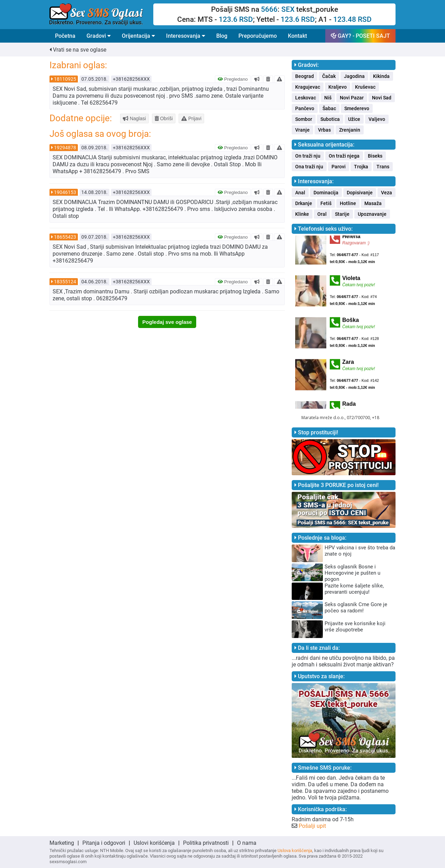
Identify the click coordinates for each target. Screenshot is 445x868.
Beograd (305, 76)
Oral (322, 214)
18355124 (65, 282)
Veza (387, 193)
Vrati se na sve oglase (78, 50)
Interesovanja (186, 36)
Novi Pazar (352, 98)
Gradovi (99, 36)
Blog (222, 36)
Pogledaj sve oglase (167, 322)
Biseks (375, 156)
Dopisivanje (360, 193)
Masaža (373, 203)
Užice (354, 119)
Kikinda (381, 76)
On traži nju (308, 156)
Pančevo (305, 108)
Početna (65, 36)
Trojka (361, 167)
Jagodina (354, 76)
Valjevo (377, 119)
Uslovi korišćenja (154, 843)
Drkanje (304, 203)
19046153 (65, 192)
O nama (247, 843)
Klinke (302, 214)
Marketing (62, 843)
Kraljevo (338, 87)
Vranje (302, 130)
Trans (383, 167)
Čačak (329, 76)
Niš (328, 98)
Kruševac (365, 87)
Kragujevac (308, 87)
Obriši (164, 118)
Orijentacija (138, 36)
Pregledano (233, 79)
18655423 (65, 237)
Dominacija (326, 193)
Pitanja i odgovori (104, 843)
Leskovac (306, 98)
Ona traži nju (309, 167)
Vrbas (324, 130)
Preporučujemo (258, 36)
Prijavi (191, 118)
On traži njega (344, 156)
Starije (342, 214)
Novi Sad (382, 98)
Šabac (329, 108)
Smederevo (357, 108)
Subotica (330, 119)
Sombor (304, 119)
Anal (300, 193)
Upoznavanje (372, 214)
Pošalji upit (312, 826)
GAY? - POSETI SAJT (360, 36)
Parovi (339, 167)
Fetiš (326, 203)
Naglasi (134, 118)
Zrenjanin (350, 130)
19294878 (65, 148)
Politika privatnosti (206, 843)
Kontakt (297, 36)
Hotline (348, 203)
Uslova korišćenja (295, 851)
